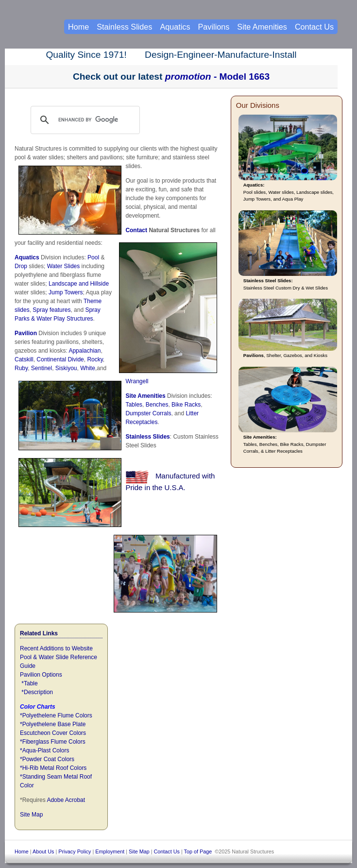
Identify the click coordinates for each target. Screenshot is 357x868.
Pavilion (26, 333)
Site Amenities (262, 27)
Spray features (51, 310)
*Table (29, 683)
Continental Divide (60, 359)
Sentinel (42, 368)
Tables (134, 405)
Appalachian (85, 351)
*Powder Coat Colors (47, 759)
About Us (43, 851)
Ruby (21, 368)
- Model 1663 (217, 77)
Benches (157, 405)
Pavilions (214, 27)
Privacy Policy (75, 851)
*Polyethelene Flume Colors (56, 715)
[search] (94, 120)
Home (78, 27)
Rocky (95, 359)
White (88, 368)
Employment (110, 851)
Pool (93, 257)
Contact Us (314, 27)
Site (131, 396)
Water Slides (64, 266)
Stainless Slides (147, 437)
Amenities (151, 396)
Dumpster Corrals (148, 413)
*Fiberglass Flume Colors (53, 742)
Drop (21, 266)
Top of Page (198, 851)
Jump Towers (66, 292)
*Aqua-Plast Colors (44, 750)
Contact (136, 230)
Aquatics (27, 257)
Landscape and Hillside (79, 284)
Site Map (31, 815)
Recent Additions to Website (56, 648)
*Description (37, 692)
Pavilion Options (41, 675)
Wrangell (137, 381)
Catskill (24, 359)
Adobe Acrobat (66, 800)
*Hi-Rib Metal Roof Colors (53, 768)
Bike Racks (186, 405)
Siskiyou (66, 368)
